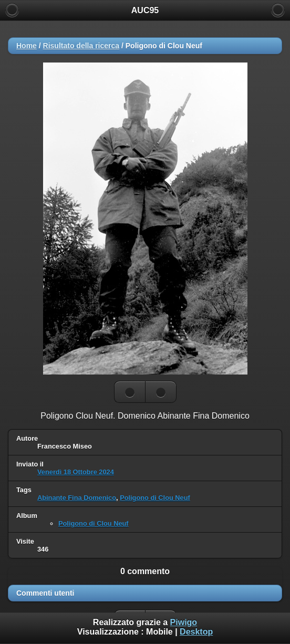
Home (27, 46)
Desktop (196, 632)
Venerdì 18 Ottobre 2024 (76, 472)
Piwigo (184, 622)
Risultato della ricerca (81, 46)
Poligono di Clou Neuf (155, 498)
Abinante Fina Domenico (77, 498)
